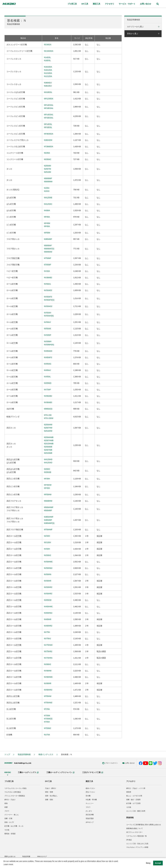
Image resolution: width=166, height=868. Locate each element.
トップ (7, 754)
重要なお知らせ (10, 856)
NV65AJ (47, 370)
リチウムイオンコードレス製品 (15, 788)
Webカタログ (42, 856)
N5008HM (48, 501)
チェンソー (90, 803)
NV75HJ (47, 639)
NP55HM (48, 494)
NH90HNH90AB (48, 471)
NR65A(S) (48, 409)
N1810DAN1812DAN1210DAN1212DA (48, 72)
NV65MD (48, 383)
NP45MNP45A (47, 225)
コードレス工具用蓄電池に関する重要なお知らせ (144, 825)
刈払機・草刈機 (91, 800)
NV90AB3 (48, 402)
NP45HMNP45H (48, 486)
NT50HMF (48, 530)
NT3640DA (49, 146)
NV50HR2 (48, 587)
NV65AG (48, 364)
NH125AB (48, 198)
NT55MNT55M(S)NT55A (48, 719)
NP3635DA (49, 134)
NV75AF (47, 390)
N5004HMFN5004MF (49, 509)
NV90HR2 (48, 690)
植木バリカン (90, 788)
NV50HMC (48, 562)
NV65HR (48, 619)
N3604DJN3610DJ (48, 84)
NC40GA (48, 45)
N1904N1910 (47, 190)
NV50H (47, 549)
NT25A (47, 709)
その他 (7, 830)
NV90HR (48, 683)
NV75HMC (48, 645)
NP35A (47, 217)
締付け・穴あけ (10, 800)
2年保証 (129, 840)
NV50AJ (47, 322)
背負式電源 (90, 818)
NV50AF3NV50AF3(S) (49, 298)
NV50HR (48, 581)
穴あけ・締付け (51, 788)
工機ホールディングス (28, 772)
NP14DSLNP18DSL (48, 126)
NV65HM (48, 600)
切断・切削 (49, 800)
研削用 (129, 792)
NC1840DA (49, 51)
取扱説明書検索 (134, 20)
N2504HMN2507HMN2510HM (48, 428)
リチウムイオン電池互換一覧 (137, 836)
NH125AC (48, 204)
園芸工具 (89, 781)
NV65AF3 (48, 357)
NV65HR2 (48, 626)
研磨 (6, 807)
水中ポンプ (90, 822)
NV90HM (48, 671)
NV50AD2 (48, 290)
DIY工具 (48, 781)
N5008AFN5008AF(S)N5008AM (49, 249)
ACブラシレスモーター (134, 832)
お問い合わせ (109, 763)
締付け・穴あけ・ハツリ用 (136, 788)
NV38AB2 (48, 277)
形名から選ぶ (133, 34)
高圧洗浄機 (90, 815)
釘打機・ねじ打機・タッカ (14, 826)
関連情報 (130, 818)
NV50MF (48, 335)
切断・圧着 (8, 818)
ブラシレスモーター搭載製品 (15, 796)
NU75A (47, 735)
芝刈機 (88, 796)
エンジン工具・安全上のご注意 (137, 844)
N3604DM (48, 140)
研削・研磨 (49, 792)
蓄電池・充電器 (10, 834)
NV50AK (48, 329)
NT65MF (48, 265)
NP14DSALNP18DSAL (49, 107)
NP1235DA (49, 99)
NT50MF (48, 258)
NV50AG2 (48, 306)
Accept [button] (158, 863)
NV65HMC (48, 606)
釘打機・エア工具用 (133, 803)
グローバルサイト (90, 763)
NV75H (47, 632)
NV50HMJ (48, 568)
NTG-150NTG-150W (49, 417)
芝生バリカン (90, 792)
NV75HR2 (48, 651)
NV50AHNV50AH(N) (49, 314)
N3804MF (48, 239)
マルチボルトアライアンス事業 (137, 847)
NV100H (47, 542)
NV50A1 (47, 284)
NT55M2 (48, 728)
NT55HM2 (48, 703)
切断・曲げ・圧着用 (133, 800)
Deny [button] (148, 863)
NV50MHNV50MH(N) (49, 343)
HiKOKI (8, 772)
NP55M (47, 233)
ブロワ (7, 811)
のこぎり (89, 811)
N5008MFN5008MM (48, 180)
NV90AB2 (48, 396)
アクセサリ (131, 781)
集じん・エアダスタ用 (134, 796)
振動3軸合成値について (135, 828)
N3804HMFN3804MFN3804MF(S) (49, 520)
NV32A (47, 271)
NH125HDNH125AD (48, 461)
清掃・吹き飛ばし (51, 796)
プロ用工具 (9, 781)
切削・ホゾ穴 (9, 822)
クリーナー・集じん (12, 815)
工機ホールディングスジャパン (60, 772)
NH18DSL (48, 92)
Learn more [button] (8, 864)
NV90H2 (47, 664)
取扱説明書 (26, 856)
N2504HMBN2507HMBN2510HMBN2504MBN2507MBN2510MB (49, 445)
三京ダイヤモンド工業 (93, 772)
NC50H (47, 536)
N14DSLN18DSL (47, 59)
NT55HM (48, 696)
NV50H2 (47, 555)
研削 (6, 803)
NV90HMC (48, 677)
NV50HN (48, 574)
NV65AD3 (48, 351)
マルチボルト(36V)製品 (13, 792)
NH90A (47, 210)
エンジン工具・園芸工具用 (136, 811)
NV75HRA (48, 658)
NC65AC (48, 159)
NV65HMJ (48, 613)
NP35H (47, 479)
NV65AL (47, 377)
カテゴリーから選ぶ (135, 27)
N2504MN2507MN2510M (47, 169)
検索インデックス (46, 754)
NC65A (47, 153)
